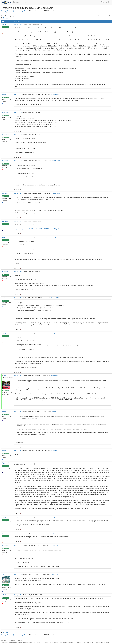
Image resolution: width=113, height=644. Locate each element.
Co (3, 575)
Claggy (4, 237)
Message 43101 (18, 221)
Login (108, 2)
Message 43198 (18, 517)
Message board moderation (8, 13)
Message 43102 (18, 237)
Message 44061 (18, 595)
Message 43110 (18, 333)
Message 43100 (18, 193)
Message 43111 (18, 376)
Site (26, 2)
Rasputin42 (5, 113)
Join (102, 2)
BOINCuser (5, 135)
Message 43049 (18, 94)
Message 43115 (18, 411)
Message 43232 (18, 546)
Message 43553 (18, 574)
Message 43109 (18, 298)
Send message (5, 27)
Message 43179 (18, 463)
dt (2, 533)
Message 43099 (18, 161)
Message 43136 (18, 450)
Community (17, 2)
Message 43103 (18, 272)
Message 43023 (18, 24)
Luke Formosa (6, 595)
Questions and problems (20, 11)
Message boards (6, 11)
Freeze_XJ (5, 463)
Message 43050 (18, 112)
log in (21, 16)
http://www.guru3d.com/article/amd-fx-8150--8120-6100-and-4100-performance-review (42, 229)
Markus (4, 24)
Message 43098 (18, 134)
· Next (6, 18)
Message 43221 (18, 533)
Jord (5, 376)
